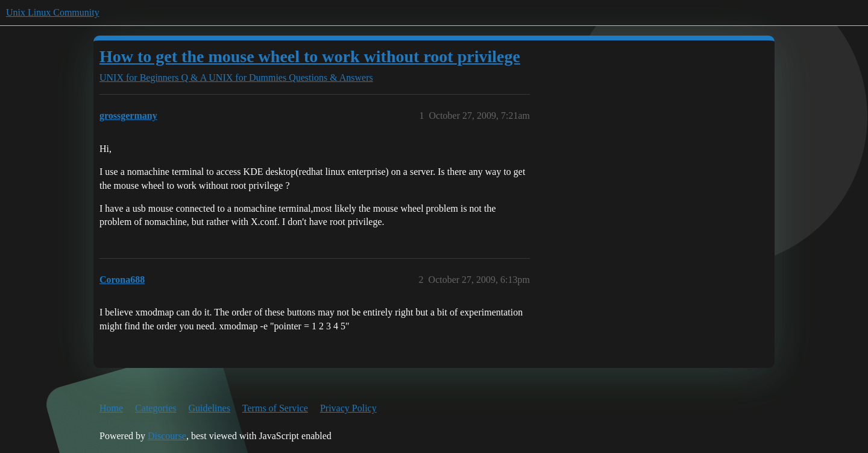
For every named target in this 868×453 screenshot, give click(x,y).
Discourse (167, 436)
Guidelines (209, 408)
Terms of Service (275, 408)
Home (111, 408)
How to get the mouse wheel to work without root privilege (310, 56)
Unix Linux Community (53, 12)
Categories (156, 408)
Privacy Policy (348, 408)
